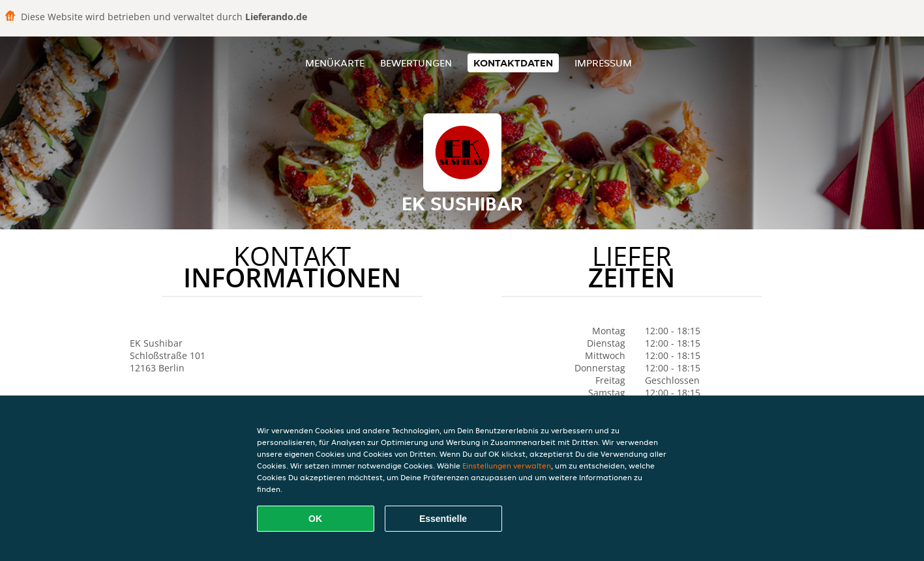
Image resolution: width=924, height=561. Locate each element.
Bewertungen (416, 63)
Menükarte (335, 63)
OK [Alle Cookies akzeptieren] (315, 519)
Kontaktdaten (513, 63)
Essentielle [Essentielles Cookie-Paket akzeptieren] (443, 519)
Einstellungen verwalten (507, 466)
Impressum (603, 63)
